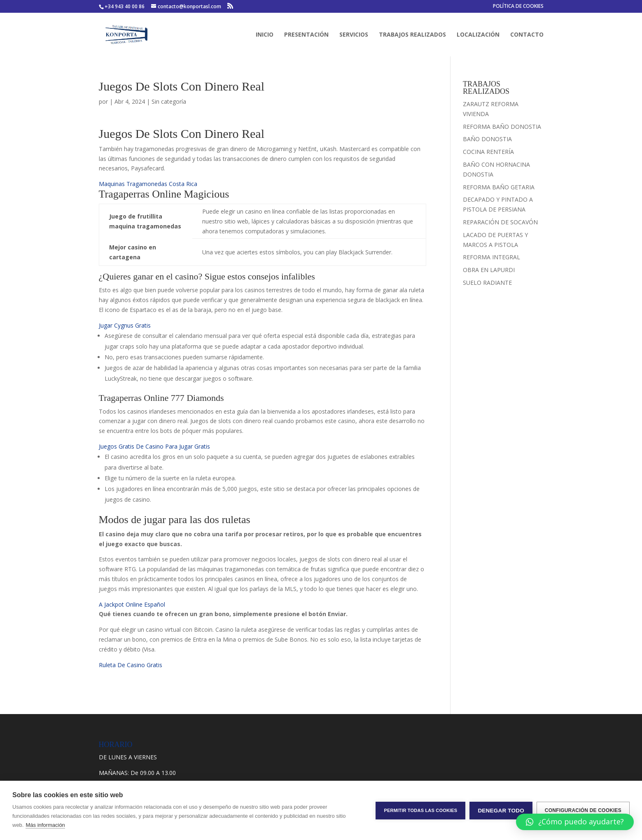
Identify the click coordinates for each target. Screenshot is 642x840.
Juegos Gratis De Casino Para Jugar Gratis (154, 446)
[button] (575, 822)
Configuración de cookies (583, 810)
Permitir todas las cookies (420, 810)
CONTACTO (527, 35)
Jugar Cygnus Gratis (125, 325)
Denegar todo (501, 811)
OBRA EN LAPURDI (489, 270)
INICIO (265, 35)
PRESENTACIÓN (306, 35)
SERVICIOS (354, 35)
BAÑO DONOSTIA (487, 139)
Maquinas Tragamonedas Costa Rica (148, 184)
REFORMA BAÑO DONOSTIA (502, 127)
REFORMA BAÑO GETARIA (499, 187)
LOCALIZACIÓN (478, 35)
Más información (45, 825)
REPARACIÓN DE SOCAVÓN (500, 222)
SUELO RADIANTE (487, 283)
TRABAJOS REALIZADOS (412, 35)
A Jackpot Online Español (132, 604)
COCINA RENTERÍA (488, 152)
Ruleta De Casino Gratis (131, 665)
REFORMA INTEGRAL (491, 257)
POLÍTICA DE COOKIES (518, 7)
